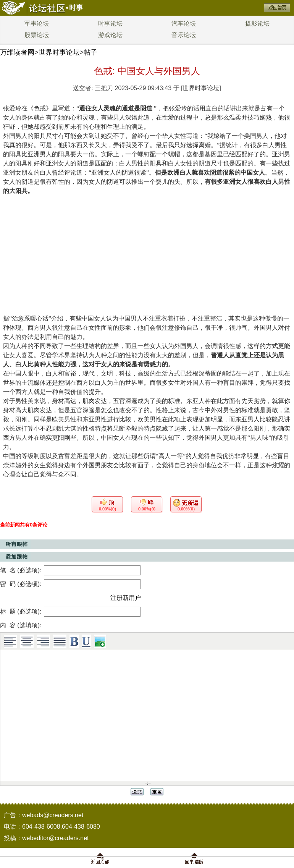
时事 (76, 8)
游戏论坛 (110, 35)
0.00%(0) (107, 509)
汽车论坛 (184, 23)
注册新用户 (126, 598)
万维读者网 (17, 52)
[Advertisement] (147, 253)
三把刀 (104, 88)
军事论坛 (37, 23)
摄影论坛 (257, 23)
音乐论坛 (184, 35)
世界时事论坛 (59, 52)
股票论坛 (37, 35)
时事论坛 (110, 23)
